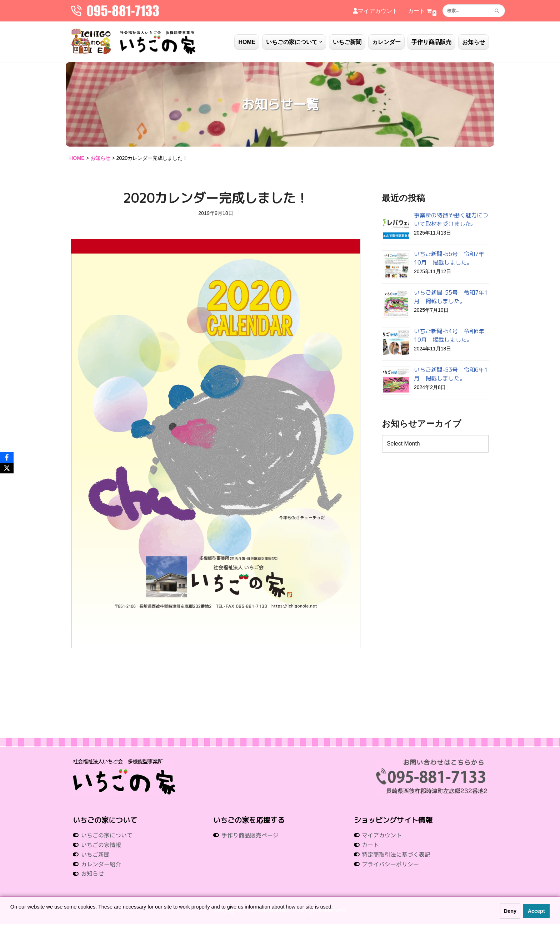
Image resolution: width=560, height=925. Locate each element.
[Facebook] (7, 457)
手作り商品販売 (431, 42)
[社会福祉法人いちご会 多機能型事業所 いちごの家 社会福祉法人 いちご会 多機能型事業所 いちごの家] (134, 42)
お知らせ (474, 42)
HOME (247, 42)
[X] (7, 468)
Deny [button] (510, 911)
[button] (321, 42)
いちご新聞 (347, 42)
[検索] (466, 11)
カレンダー (386, 42)
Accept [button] (536, 911)
